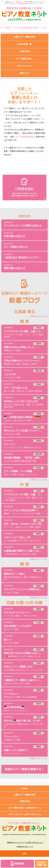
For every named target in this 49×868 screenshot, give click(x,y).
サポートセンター (25, 814)
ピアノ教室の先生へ (25, 808)
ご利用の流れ (25, 801)
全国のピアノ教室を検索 (24, 795)
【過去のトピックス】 (39, 316)
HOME (24, 788)
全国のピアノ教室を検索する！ (24, 769)
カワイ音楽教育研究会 (21, 3)
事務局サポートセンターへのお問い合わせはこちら (25, 843)
